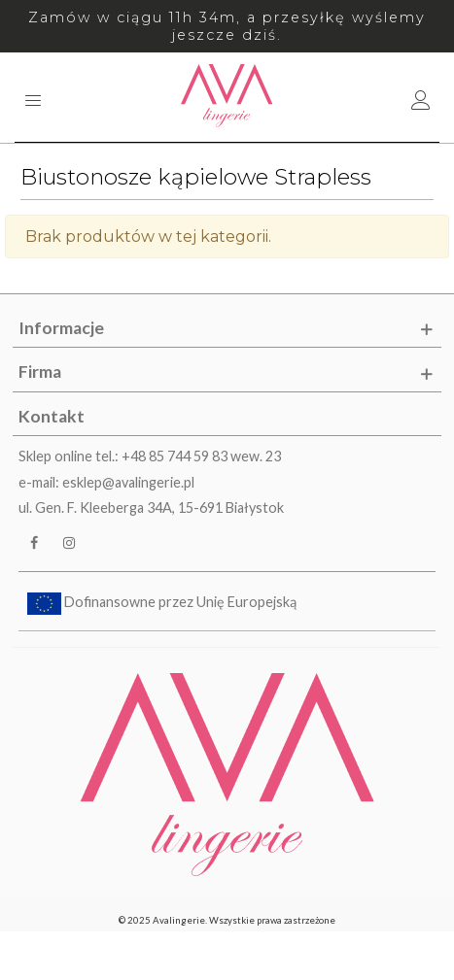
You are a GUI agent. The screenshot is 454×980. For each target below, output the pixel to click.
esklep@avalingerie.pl (128, 482)
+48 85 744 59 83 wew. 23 (201, 456)
